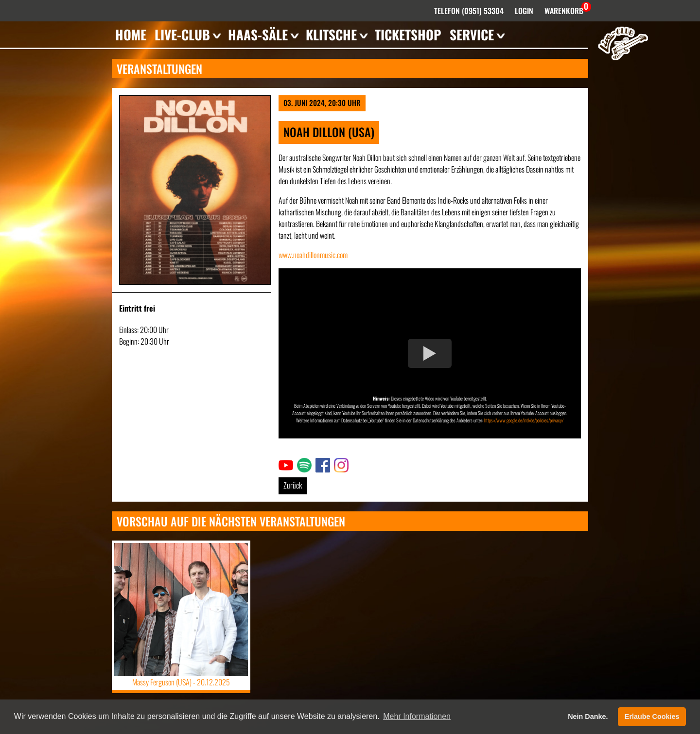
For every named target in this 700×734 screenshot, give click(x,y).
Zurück (293, 485)
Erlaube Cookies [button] (652, 717)
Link (284, 464)
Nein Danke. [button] (588, 717)
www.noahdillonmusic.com (313, 255)
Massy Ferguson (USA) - (181, 682)
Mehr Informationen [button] (417, 716)
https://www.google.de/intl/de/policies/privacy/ (524, 420)
